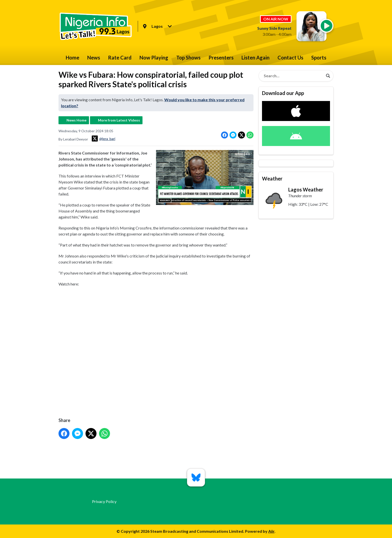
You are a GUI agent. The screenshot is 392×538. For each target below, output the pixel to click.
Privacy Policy (104, 501)
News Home (76, 120)
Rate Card (120, 57)
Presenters (221, 57)
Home (72, 57)
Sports (319, 57)
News (94, 57)
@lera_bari (103, 138)
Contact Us (290, 57)
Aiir (271, 531)
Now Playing (154, 57)
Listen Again (255, 57)
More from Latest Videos (119, 120)
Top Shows (188, 57)
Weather (272, 178)
